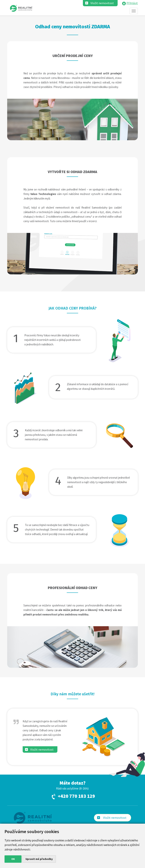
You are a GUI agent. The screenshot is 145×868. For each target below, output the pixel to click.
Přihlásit (132, 3)
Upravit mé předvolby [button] (39, 859)
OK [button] (13, 859)
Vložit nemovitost (102, 3)
